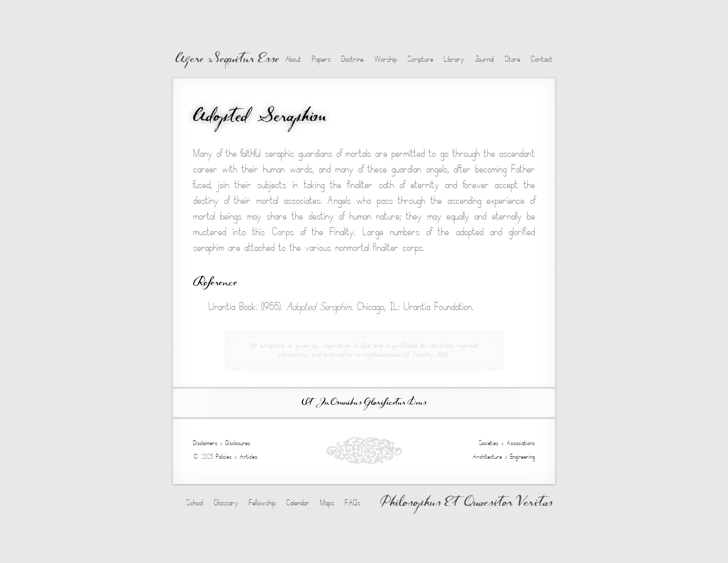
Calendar (298, 503)
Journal (484, 59)
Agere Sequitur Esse (227, 60)
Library (454, 59)
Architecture (487, 457)
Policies (224, 457)
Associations (521, 443)
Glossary (226, 503)
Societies (489, 443)
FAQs (353, 503)
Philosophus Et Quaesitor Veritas (466, 503)
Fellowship (262, 503)
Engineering (522, 457)
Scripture (420, 59)
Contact (542, 59)
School (195, 503)
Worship (385, 59)
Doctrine (352, 59)
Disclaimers (205, 443)
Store (512, 59)
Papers (321, 59)
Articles (248, 457)
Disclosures (238, 443)
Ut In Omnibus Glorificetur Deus (364, 403)
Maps (327, 503)
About (293, 59)
